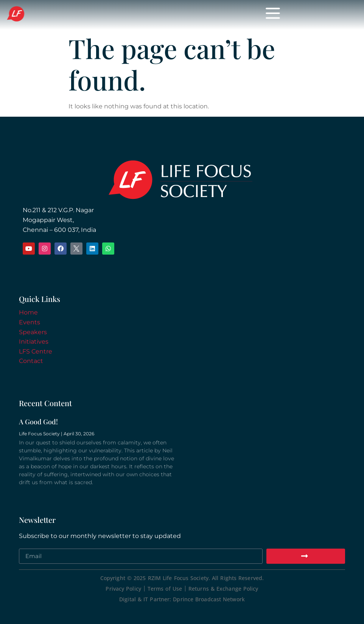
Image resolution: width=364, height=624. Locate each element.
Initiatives (34, 342)
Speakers (33, 332)
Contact (31, 361)
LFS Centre (36, 351)
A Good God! (38, 422)
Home (28, 312)
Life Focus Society (84, 14)
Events (30, 322)
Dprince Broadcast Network (209, 599)
